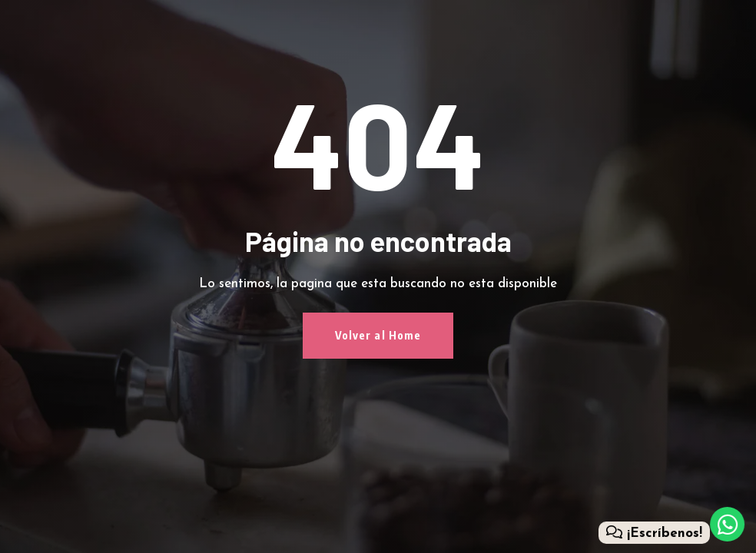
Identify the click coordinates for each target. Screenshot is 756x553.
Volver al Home (378, 335)
